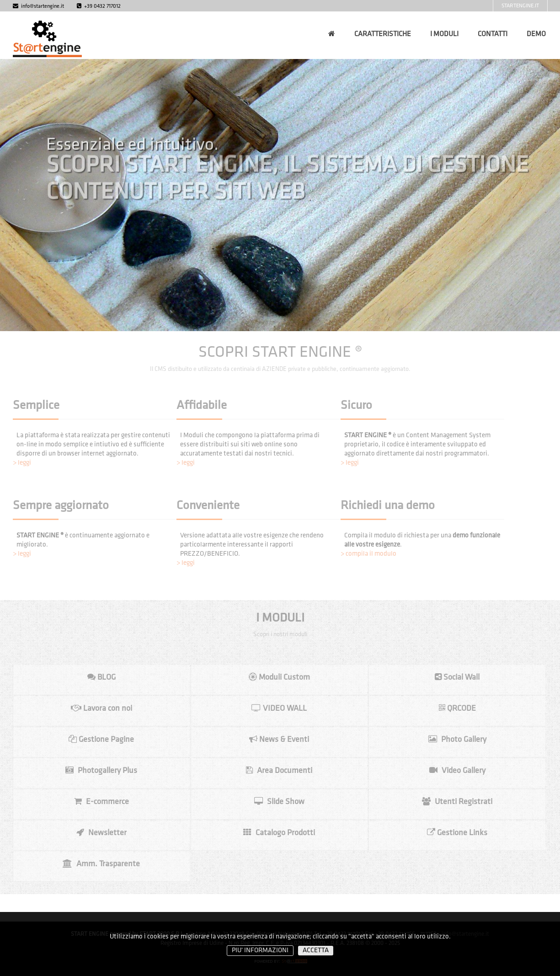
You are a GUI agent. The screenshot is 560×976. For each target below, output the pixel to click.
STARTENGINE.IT (520, 6)
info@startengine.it (38, 6)
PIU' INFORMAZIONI (260, 951)
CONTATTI (493, 34)
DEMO (536, 34)
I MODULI (444, 34)
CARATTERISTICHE (383, 34)
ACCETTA (316, 951)
